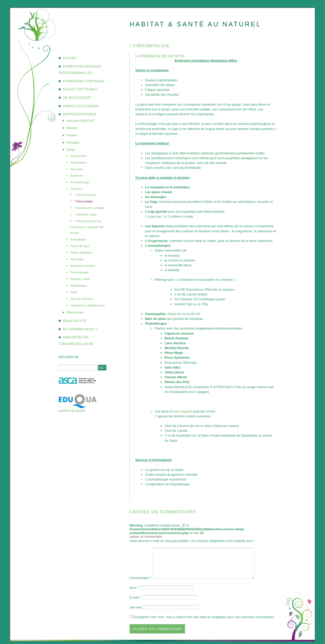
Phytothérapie (79, 272)
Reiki (74, 292)
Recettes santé (80, 279)
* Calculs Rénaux (85, 195)
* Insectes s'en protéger (90, 208)
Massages (77, 259)
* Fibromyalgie (84, 201)
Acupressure (79, 156)
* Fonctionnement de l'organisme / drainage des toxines (87, 227)
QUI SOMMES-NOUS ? (80, 329)
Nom (134, 588)
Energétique (78, 239)
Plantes (72, 135)
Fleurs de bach (80, 246)
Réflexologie (78, 286)
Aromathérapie (80, 182)
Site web (136, 607)
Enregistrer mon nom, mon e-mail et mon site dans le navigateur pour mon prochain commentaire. (204, 617)
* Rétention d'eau (85, 214)
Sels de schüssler (82, 299)
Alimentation (78, 162)
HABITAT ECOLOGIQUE (81, 106)
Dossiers (76, 189)
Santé (71, 150)
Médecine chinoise (82, 266)
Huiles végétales (81, 253)
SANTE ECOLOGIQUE (79, 114)
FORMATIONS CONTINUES (83, 81)
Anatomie (77, 176)
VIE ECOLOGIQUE (77, 98)
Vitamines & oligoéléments (88, 305)
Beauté (72, 128)
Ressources (75, 312)
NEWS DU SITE (74, 321)
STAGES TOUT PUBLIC (80, 89)
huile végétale (182, 411)
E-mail (135, 597)
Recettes (73, 143)
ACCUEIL (70, 58)
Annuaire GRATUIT (80, 121)
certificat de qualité (72, 411)
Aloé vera (77, 169)
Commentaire (140, 578)
